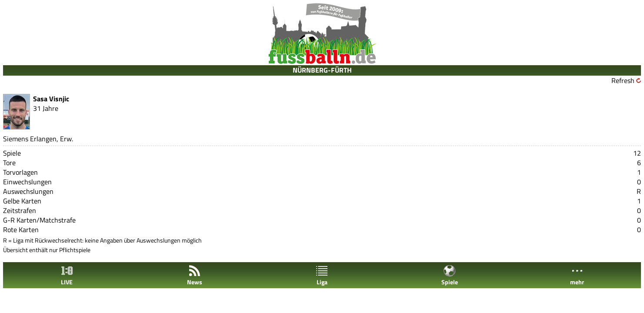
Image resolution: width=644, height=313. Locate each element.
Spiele (450, 275)
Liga (322, 275)
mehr (577, 275)
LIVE (67, 275)
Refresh (623, 80)
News (195, 275)
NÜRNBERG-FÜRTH (322, 70)
